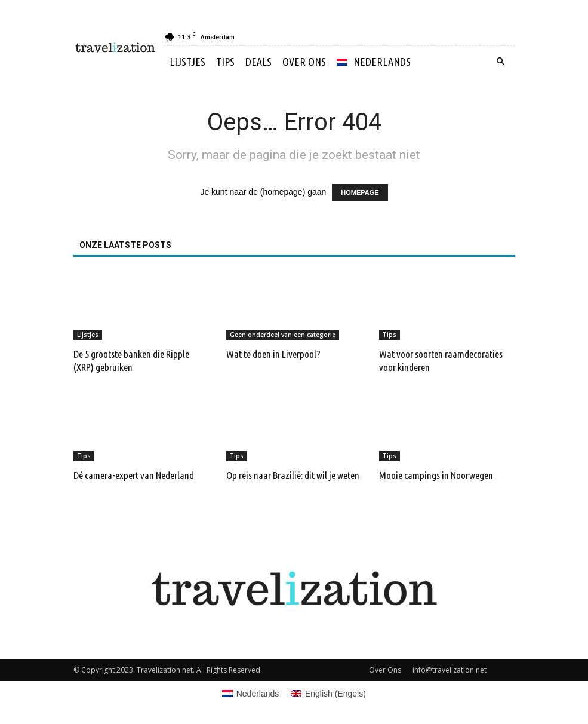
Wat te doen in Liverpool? (273, 354)
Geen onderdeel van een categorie (283, 335)
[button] (501, 62)
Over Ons (304, 62)
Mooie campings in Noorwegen (436, 475)
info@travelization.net (450, 670)
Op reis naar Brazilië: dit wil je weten (293, 475)
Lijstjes (187, 62)
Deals (258, 62)
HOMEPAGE (360, 192)
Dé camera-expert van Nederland (134, 475)
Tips (225, 62)
